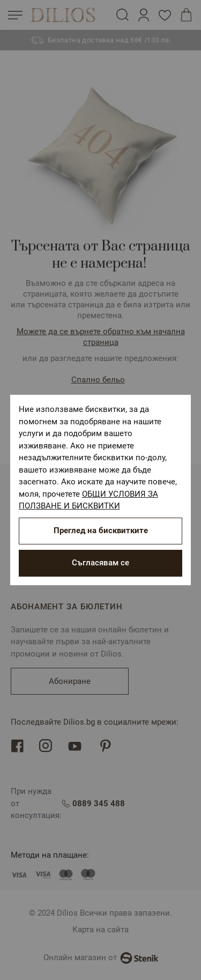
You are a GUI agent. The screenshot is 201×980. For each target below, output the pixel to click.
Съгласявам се (100, 563)
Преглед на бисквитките (101, 530)
